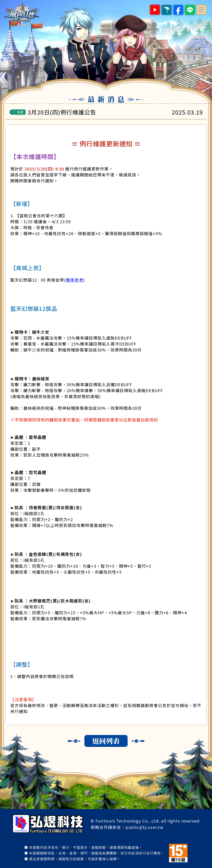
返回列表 (106, 741)
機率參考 (75, 280)
